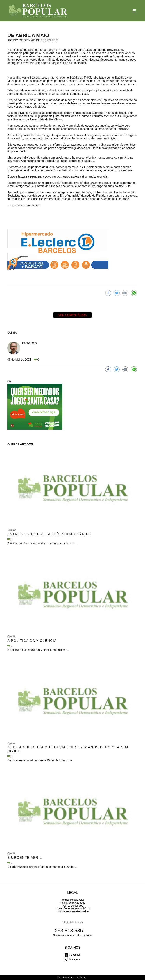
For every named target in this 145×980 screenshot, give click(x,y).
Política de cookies (72, 906)
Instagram (75, 959)
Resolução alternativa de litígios (72, 909)
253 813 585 (69, 931)
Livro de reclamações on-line (72, 911)
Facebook (75, 955)
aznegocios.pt (81, 978)
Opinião (12, 530)
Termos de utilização (72, 900)
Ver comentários (72, 315)
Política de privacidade (73, 903)
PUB (9, 381)
